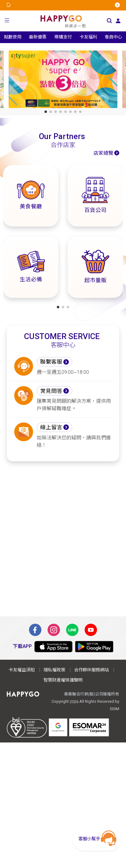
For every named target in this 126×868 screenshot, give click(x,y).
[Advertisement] (63, 539)
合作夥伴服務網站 (91, 670)
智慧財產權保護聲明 (63, 680)
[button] (7, 21)
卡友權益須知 (22, 670)
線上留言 (51, 427)
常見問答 (51, 391)
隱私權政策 (54, 670)
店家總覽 (103, 153)
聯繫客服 (51, 362)
